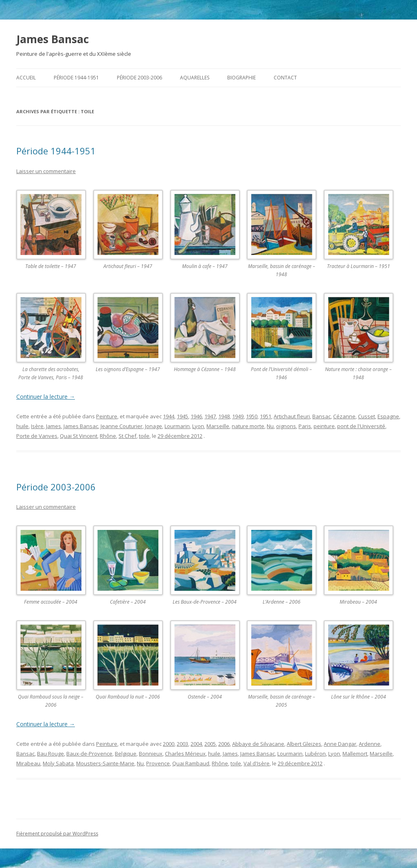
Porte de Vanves (37, 436)
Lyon (198, 426)
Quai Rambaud (191, 763)
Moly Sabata (58, 763)
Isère (37, 426)
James (54, 426)
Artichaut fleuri (292, 416)
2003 (182, 744)
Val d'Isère (257, 763)
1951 (266, 416)
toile (144, 436)
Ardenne (370, 744)
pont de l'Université (361, 426)
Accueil (26, 78)
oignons (286, 426)
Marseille (218, 426)
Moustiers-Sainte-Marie (105, 763)
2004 (196, 744)
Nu (270, 426)
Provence (158, 763)
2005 (210, 744)
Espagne (388, 416)
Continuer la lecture (46, 397)
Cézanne (344, 416)
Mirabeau (28, 763)
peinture (324, 426)
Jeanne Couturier (122, 426)
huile (22, 426)
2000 (169, 744)
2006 (224, 744)
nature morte (248, 426)
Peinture (107, 416)
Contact (285, 78)
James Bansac (53, 39)
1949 (238, 416)
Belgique (126, 754)
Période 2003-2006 (139, 78)
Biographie (241, 78)
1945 (182, 416)
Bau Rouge (50, 754)
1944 (169, 416)
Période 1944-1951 (76, 78)
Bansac (322, 416)
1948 (224, 416)
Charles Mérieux (185, 754)
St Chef (127, 436)
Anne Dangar (340, 744)
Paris (305, 426)
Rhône (108, 436)
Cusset (367, 416)
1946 (196, 416)
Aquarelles (195, 78)
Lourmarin (177, 426)
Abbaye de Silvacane (258, 744)
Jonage (154, 426)
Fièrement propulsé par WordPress (57, 834)
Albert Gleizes (304, 744)
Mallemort (355, 754)
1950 (252, 416)
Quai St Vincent (79, 436)
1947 (210, 416)
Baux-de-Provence (89, 754)
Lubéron (315, 754)
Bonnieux (151, 754)
